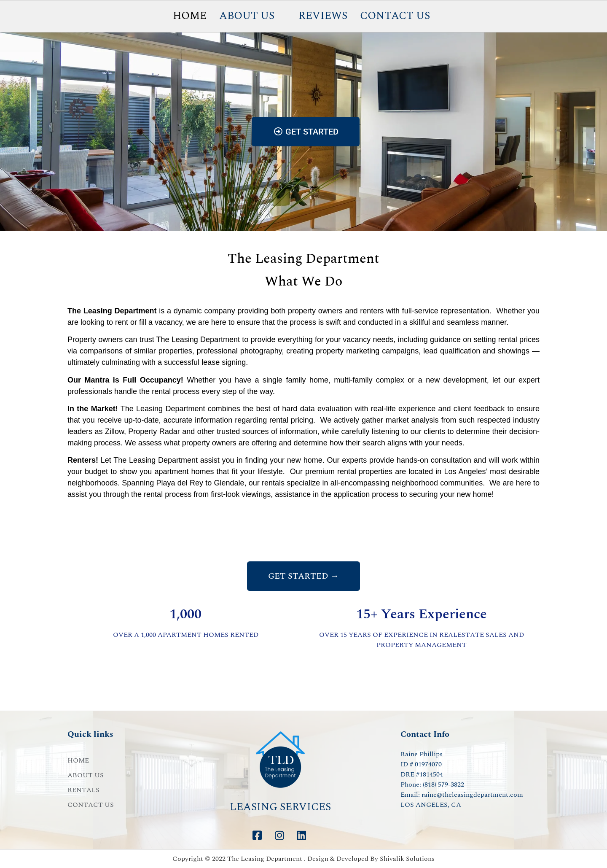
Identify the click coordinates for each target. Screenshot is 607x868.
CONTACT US (395, 16)
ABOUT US (247, 16)
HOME (190, 16)
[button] (253, 16)
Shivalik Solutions (407, 859)
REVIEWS (323, 16)
